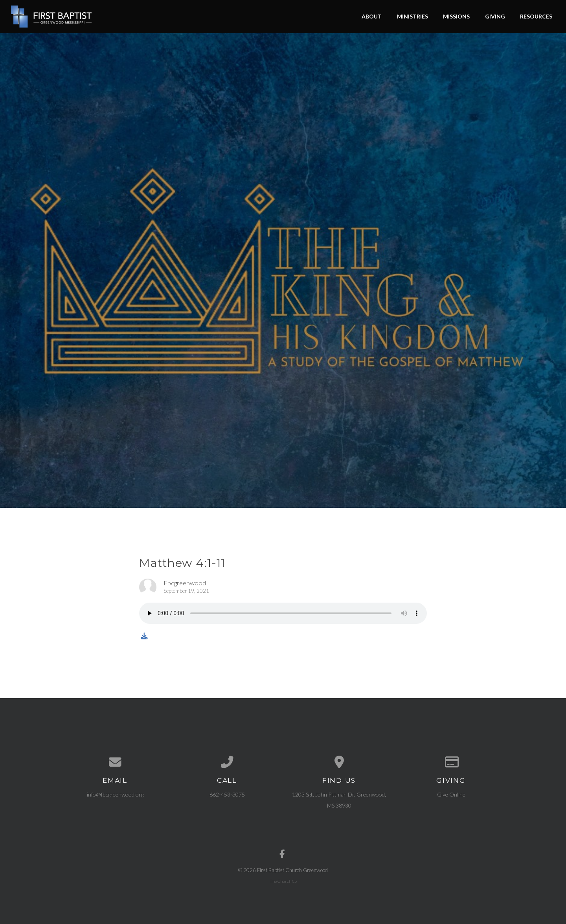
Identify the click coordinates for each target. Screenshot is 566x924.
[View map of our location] (339, 762)
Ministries (413, 16)
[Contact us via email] (115, 762)
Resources (536, 16)
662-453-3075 (227, 794)
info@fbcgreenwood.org (115, 794)
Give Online (451, 794)
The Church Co (283, 881)
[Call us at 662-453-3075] (227, 762)
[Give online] (451, 762)
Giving (495, 16)
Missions (456, 16)
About (372, 16)
